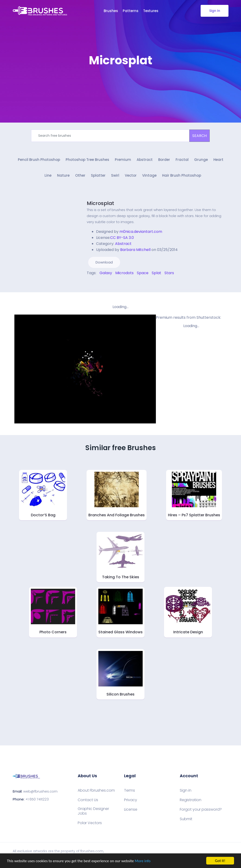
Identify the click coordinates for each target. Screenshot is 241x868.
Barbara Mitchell (135, 250)
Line (48, 175)
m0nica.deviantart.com (141, 232)
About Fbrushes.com (96, 790)
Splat (156, 273)
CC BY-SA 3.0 (122, 238)
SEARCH (199, 136)
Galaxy (106, 273)
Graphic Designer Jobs (93, 811)
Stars (169, 273)
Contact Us (88, 800)
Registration (191, 800)
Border (164, 160)
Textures (151, 11)
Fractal (182, 160)
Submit (186, 819)
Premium (123, 160)
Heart (218, 160)
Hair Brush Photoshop (182, 175)
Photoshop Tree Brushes (87, 160)
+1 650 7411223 (37, 799)
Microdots (124, 273)
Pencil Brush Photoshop (39, 160)
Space (143, 273)
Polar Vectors (90, 823)
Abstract (145, 160)
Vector (131, 175)
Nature (63, 175)
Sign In (214, 11)
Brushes (111, 11)
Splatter (98, 175)
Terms (130, 790)
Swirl (115, 175)
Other (80, 175)
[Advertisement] (121, 81)
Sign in (186, 790)
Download (104, 262)
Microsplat (100, 203)
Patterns (131, 11)
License (131, 809)
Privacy (131, 800)
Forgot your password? (201, 809)
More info (143, 861)
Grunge (201, 160)
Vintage (149, 175)
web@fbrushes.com (40, 791)
